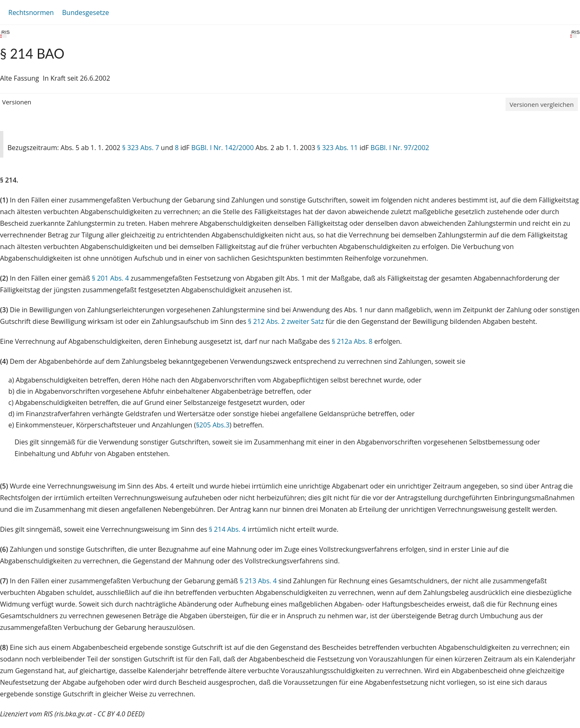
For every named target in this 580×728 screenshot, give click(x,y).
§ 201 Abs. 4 (110, 278)
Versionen (17, 102)
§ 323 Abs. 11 (337, 148)
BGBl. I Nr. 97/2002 (400, 148)
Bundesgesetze (86, 12)
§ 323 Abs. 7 (140, 148)
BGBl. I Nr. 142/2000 (223, 148)
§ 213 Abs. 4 (258, 581)
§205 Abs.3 (213, 425)
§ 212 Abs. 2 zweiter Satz (286, 321)
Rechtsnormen (31, 12)
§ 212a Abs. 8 (352, 341)
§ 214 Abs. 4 (227, 529)
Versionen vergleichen (542, 104)
